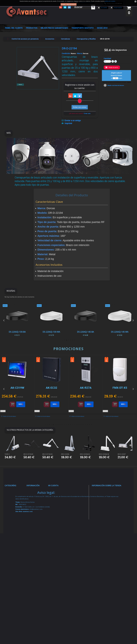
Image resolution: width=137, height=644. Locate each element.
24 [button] (89, 425)
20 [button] (82, 425)
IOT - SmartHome (14, 557)
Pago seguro (33, 514)
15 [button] (72, 425)
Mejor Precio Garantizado (54, 28)
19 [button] (80, 425)
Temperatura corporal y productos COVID (14, 573)
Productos (32, 28)
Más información (71, 4)
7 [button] (63, 340)
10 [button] (63, 425)
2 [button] (72, 340)
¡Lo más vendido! (35, 502)
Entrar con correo (80, 107)
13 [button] (68, 425)
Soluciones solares (14, 540)
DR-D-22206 (65, 454)
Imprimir (68, 123)
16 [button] (74, 425)
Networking (11, 506)
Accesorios (11, 552)
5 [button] (67, 340)
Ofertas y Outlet (13, 566)
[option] (120, 320)
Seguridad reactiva (14, 528)
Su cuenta (104, 8)
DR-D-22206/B (85, 454)
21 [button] (84, 425)
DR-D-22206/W (104, 454)
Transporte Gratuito (83, 28)
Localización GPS (14, 511)
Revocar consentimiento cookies (35, 572)
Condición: (66, 53)
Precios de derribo (36, 523)
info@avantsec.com (104, 503)
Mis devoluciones (57, 494)
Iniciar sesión (118, 8)
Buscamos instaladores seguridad (33, 550)
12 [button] (67, 425)
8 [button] (59, 425)
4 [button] (68, 340)
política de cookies (110, 1)
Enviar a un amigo (73, 121)
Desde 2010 (102, 28)
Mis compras (55, 490)
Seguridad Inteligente (15, 490)
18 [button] (78, 425)
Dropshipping (34, 542)
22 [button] (86, 425)
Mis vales (54, 516)
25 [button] (91, 425)
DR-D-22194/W (47, 454)
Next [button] (133, 320)
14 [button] (70, 425)
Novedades (33, 497)
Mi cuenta (53, 485)
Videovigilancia (13, 494)
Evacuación (11, 591)
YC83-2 (7, 454)
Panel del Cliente (14, 28)
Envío (31, 528)
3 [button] (70, 340)
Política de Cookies (36, 557)
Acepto (63, 4)
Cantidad (107, 58)
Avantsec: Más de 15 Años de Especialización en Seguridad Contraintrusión (37, 592)
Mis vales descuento (58, 499)
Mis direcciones (56, 504)
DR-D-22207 (122, 454)
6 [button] (65, 340)
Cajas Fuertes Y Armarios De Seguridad (13, 583)
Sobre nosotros (35, 519)
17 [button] (76, 425)
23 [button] (88, 425)
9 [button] (61, 425)
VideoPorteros (12, 523)
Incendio (10, 561)
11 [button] (65, 425)
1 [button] (74, 340)
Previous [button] (4, 320)
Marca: (80, 53)
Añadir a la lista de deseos (116, 85)
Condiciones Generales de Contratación (34, 535)
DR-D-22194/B (28, 454)
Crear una (87, 113)
